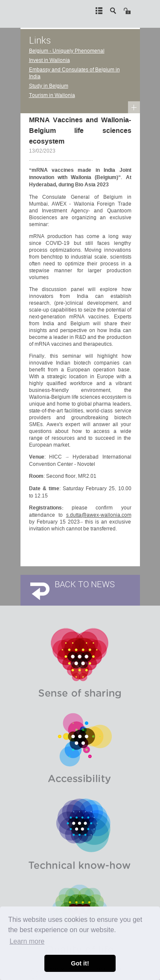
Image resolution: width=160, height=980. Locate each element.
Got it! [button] (80, 963)
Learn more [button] (27, 941)
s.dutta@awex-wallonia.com (99, 515)
